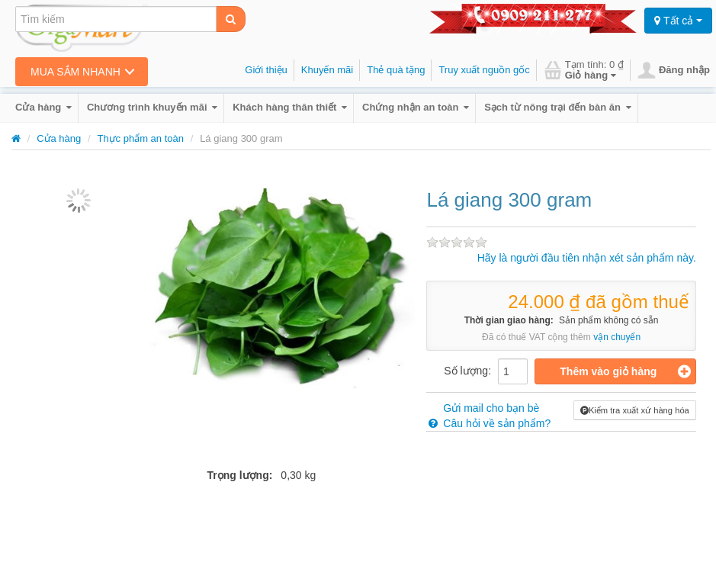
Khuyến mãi (327, 70)
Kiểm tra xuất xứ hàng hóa (635, 410)
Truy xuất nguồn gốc (484, 70)
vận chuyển (617, 337)
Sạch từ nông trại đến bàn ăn (557, 107)
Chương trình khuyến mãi (152, 107)
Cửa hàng (43, 107)
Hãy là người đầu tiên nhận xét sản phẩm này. (587, 258)
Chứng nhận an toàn (416, 107)
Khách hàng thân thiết (290, 107)
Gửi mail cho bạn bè (483, 408)
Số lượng (466, 371)
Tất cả (678, 21)
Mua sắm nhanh (75, 72)
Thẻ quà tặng (396, 70)
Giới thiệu (266, 70)
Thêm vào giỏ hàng (625, 371)
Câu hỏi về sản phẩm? (488, 423)
